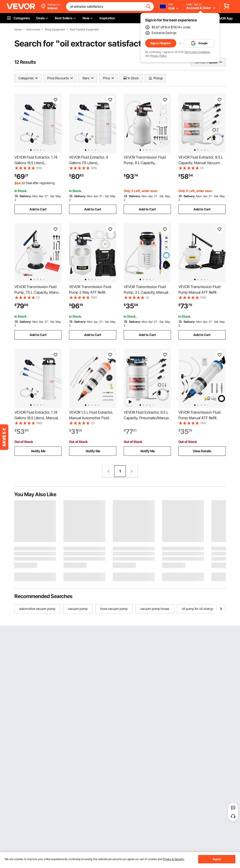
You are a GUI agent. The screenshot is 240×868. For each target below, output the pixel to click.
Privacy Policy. (159, 56)
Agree (217, 859)
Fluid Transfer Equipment (84, 30)
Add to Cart (38, 209)
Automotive (33, 30)
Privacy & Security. (174, 859)
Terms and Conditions (197, 52)
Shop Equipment (55, 30)
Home (18, 30)
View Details (202, 451)
